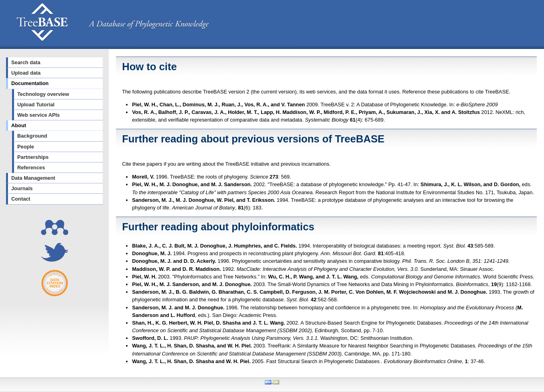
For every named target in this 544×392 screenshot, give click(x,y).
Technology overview (43, 94)
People (26, 147)
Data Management (33, 178)
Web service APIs (39, 115)
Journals (22, 188)
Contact (21, 199)
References (31, 168)
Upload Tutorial (36, 105)
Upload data (26, 73)
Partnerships (33, 157)
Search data (26, 62)
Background (32, 136)
